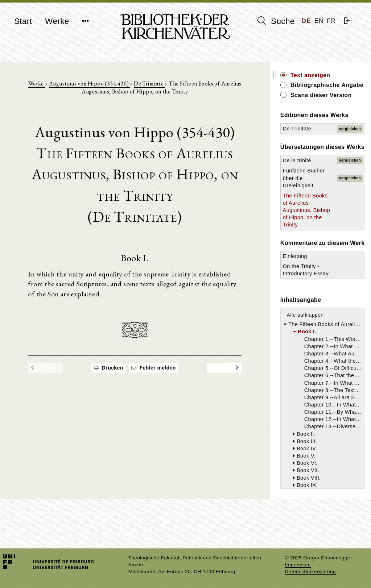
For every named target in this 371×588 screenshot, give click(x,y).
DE (307, 21)
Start (23, 21)
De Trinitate (154, 84)
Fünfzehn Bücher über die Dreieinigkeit (311, 194)
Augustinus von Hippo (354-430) (94, 84)
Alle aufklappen (314, 347)
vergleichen (350, 137)
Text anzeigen (319, 75)
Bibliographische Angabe (323, 89)
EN (319, 21)
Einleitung (303, 288)
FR (331, 21)
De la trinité (305, 176)
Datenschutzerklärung (310, 572)
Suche (276, 21)
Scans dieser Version (329, 103)
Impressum (298, 565)
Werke (57, 21)
